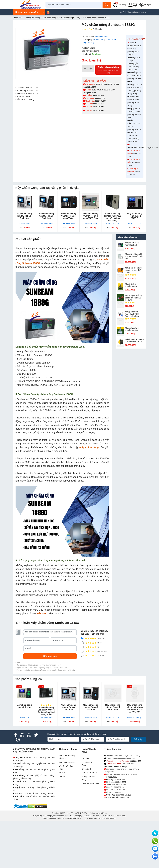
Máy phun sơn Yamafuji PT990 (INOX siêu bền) (132, 314)
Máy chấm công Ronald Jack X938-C (135, 216)
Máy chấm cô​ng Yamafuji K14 (132, 244)
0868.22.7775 (100, 98)
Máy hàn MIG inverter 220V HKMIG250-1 (135, 341)
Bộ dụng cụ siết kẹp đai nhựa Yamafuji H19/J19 (134, 298)
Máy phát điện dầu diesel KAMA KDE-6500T (133, 270)
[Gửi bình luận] (50, 656)
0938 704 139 (119, 792)
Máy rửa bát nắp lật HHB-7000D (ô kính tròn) (134, 256)
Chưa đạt (93, 655)
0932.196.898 (113, 84)
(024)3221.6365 (90, 93)
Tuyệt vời (92, 639)
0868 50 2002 (125, 798)
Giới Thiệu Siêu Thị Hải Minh (67, 757)
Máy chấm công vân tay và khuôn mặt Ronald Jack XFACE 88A (135, 708)
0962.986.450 (98, 95)
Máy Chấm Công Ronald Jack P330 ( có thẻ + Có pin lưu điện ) (113, 217)
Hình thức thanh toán (89, 764)
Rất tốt (91, 643)
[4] (82, 643)
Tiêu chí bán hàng (67, 762)
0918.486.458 (97, 90)
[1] (82, 655)
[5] (82, 639)
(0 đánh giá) (92, 29)
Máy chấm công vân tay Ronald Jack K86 (46, 216)
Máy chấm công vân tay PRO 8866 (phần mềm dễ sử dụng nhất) (46, 711)
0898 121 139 (126, 795)
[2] (82, 651)
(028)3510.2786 (90, 87)
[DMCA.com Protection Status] (38, 806)
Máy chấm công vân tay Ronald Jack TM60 (68, 216)
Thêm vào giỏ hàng (108, 70)
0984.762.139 (99, 107)
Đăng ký (138, 739)
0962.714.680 (109, 90)
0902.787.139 (101, 84)
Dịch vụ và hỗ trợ (89, 773)
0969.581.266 (98, 104)
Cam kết (85, 758)
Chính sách (86, 769)
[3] (82, 647)
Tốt (90, 647)
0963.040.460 (100, 101)
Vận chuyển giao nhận (66, 767)
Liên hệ (62, 777)
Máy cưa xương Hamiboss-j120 (132, 329)
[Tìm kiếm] (108, 5)
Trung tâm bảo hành (90, 783)
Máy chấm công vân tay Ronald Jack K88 (24, 216)
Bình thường (94, 651)
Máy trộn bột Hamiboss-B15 (132, 285)
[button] (146, 5)
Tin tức (62, 773)
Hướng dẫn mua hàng (88, 778)
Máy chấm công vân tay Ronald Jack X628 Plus (90, 216)
